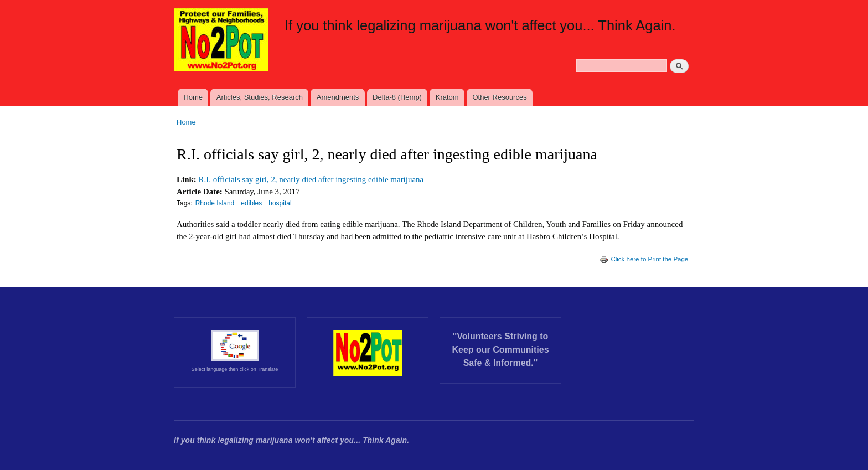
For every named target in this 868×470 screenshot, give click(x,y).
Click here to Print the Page (644, 259)
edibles (251, 203)
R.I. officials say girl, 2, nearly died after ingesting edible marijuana (311, 179)
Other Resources (499, 97)
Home (193, 97)
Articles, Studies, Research (260, 97)
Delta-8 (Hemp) (397, 97)
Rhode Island (215, 203)
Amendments (338, 97)
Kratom (447, 97)
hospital (280, 203)
